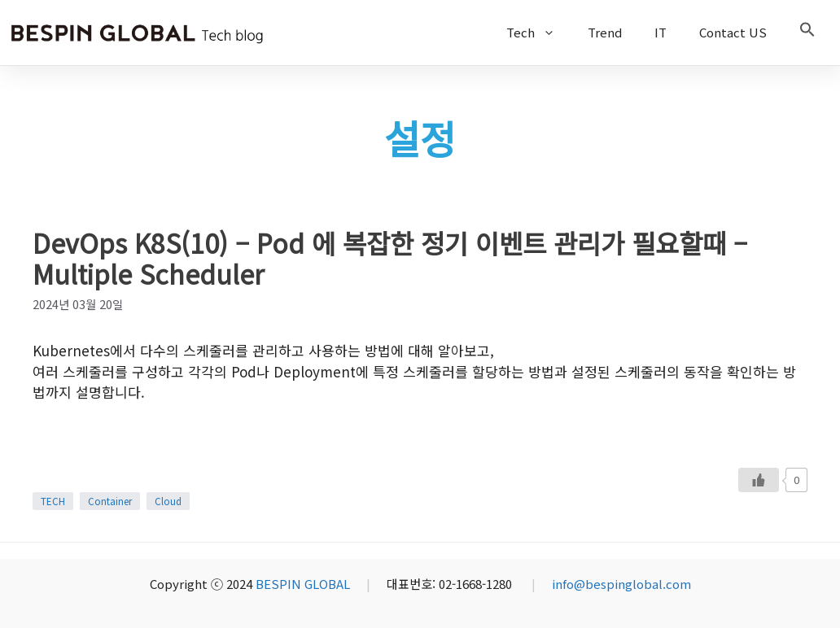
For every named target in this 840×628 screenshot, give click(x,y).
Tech (539, 33)
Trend (605, 32)
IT (661, 32)
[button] (807, 33)
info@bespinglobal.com (621, 584)
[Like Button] (759, 480)
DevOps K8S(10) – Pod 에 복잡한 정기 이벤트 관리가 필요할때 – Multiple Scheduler (390, 258)
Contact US (733, 32)
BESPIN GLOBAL (303, 584)
